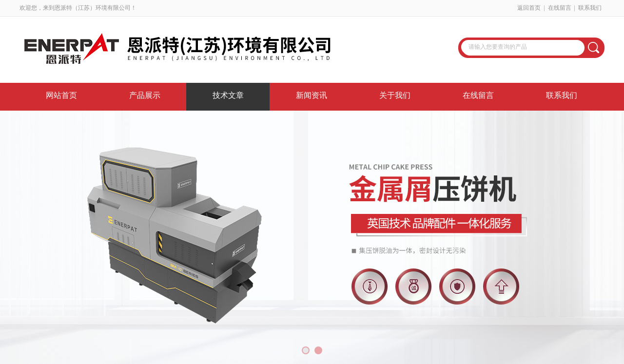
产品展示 (145, 95)
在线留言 (560, 8)
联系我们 (590, 8)
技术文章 (228, 95)
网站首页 (61, 95)
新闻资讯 (312, 95)
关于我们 (395, 95)
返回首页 (529, 8)
